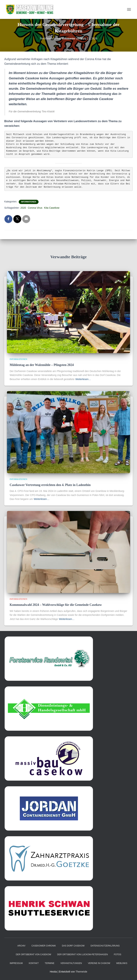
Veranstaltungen (71, 963)
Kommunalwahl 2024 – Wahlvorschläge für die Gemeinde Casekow (56, 605)
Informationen (29, 202)
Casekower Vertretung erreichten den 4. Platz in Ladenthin (50, 485)
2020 (23, 208)
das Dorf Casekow (73, 946)
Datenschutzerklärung (105, 946)
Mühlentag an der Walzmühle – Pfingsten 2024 (42, 365)
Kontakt (34, 963)
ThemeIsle (81, 972)
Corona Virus (35, 208)
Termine (50, 963)
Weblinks (122, 963)
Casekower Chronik (44, 946)
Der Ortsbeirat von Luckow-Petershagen (83, 954)
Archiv (21, 946)
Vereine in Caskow (99, 963)
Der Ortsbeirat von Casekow (34, 954)
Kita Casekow (52, 208)
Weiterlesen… (83, 379)
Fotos (117, 954)
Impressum (16, 963)
